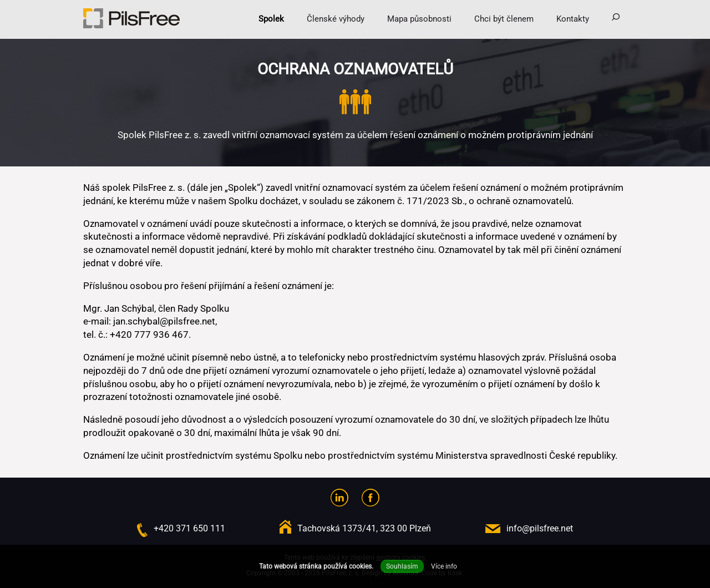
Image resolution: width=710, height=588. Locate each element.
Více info (444, 566)
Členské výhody (336, 19)
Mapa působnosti (419, 19)
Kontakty (573, 19)
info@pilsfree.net (540, 528)
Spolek (271, 19)
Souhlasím (402, 566)
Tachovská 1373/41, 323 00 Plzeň (364, 528)
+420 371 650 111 (189, 528)
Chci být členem (504, 19)
